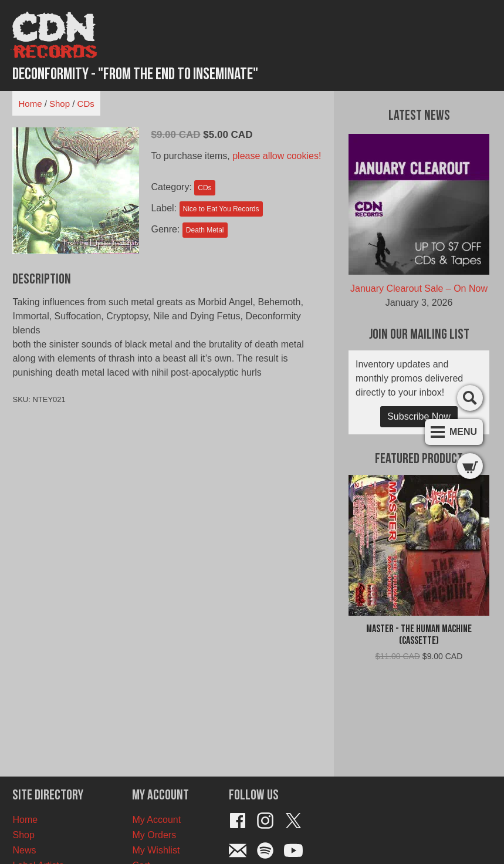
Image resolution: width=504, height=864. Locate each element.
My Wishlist (156, 850)
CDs (86, 104)
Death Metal (205, 230)
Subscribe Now (419, 416)
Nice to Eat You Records (221, 209)
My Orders (154, 835)
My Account (156, 820)
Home (30, 104)
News (24, 850)
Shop (60, 104)
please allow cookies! (277, 156)
